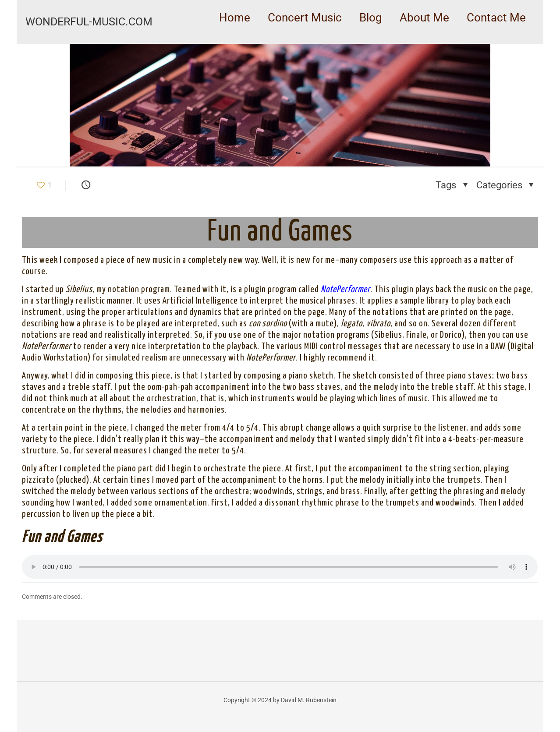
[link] (305, 39)
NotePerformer (346, 290)
